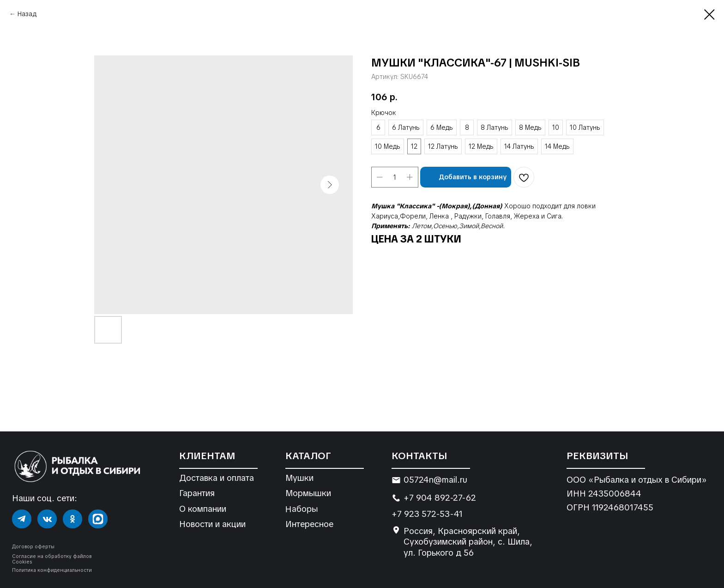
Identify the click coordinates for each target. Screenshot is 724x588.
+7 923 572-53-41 (427, 514)
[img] (22, 519)
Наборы (302, 509)
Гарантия (197, 493)
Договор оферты (33, 547)
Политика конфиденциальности (52, 570)
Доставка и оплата (217, 478)
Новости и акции (212, 524)
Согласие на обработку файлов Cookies (52, 559)
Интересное (309, 524)
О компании (203, 509)
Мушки (299, 478)
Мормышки (308, 493)
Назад (27, 14)
